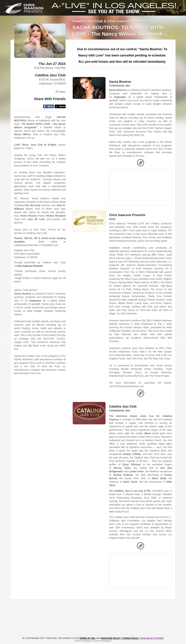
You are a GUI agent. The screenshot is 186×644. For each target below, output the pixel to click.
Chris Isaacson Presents (29, 266)
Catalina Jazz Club (50, 75)
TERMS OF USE (87, 638)
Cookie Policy (131, 638)
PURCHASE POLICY (111, 638)
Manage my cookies (152, 638)
